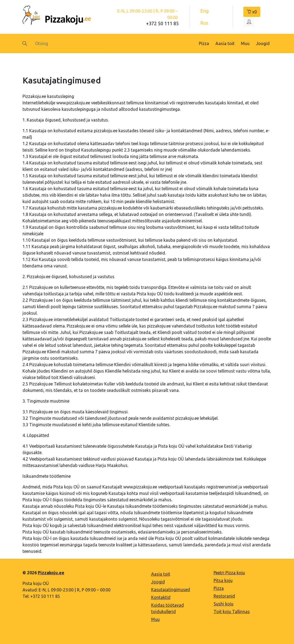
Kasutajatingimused (171, 590)
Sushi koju (224, 604)
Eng (204, 11)
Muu (245, 43)
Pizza (204, 43)
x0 (252, 12)
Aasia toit (225, 43)
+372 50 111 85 (162, 23)
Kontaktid (161, 597)
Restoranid (224, 596)
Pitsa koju (223, 580)
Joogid (263, 43)
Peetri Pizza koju (229, 573)
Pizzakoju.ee (51, 573)
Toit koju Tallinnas (232, 612)
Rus (204, 23)
